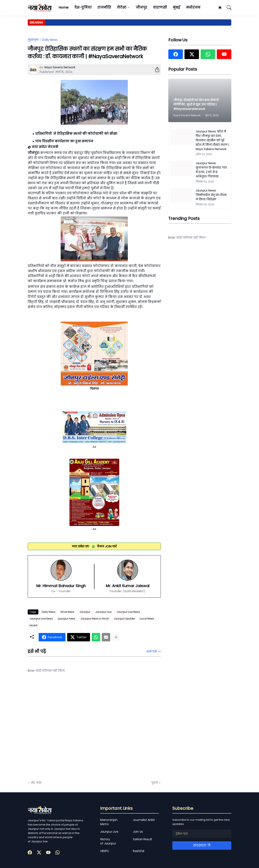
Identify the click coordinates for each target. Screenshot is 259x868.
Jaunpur (85, 612)
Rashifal (139, 851)
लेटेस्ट (122, 7)
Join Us (138, 832)
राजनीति (104, 7)
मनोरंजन (193, 7)
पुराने (155, 783)
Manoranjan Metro (109, 822)
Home (63, 7)
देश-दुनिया (83, 7)
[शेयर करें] (156, 70)
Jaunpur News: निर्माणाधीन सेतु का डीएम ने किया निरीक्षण (211, 195)
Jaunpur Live (103, 612)
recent (33, 625)
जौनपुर (141, 7)
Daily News (50, 40)
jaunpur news (67, 619)
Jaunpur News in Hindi (95, 619)
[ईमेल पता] (202, 834)
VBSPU (105, 851)
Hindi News (67, 612)
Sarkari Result (143, 839)
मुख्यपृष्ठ (33, 40)
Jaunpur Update (124, 619)
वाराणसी (160, 7)
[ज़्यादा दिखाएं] (116, 637)
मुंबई (176, 7)
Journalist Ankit (144, 820)
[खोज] (227, 8)
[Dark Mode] (218, 8)
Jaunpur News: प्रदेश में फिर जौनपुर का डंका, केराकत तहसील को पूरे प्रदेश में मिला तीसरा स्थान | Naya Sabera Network (212, 140)
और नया (36, 783)
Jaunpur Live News (128, 612)
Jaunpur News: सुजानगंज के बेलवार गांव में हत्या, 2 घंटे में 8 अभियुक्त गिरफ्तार (211, 170)
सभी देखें (151, 651)
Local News (147, 619)
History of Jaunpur (108, 841)
